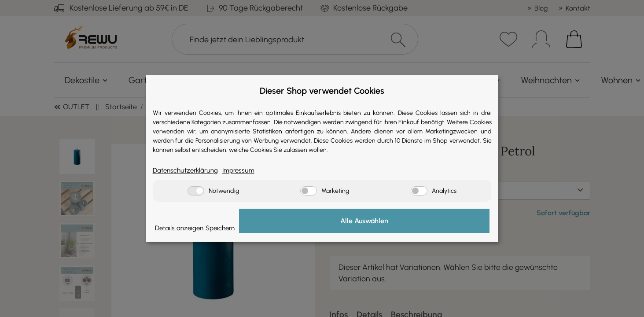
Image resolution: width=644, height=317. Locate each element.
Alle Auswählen (445, 222)
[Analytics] (419, 192)
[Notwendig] (196, 192)
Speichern (379, 228)
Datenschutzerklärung (192, 170)
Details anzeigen (184, 228)
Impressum (254, 170)
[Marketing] (309, 192)
